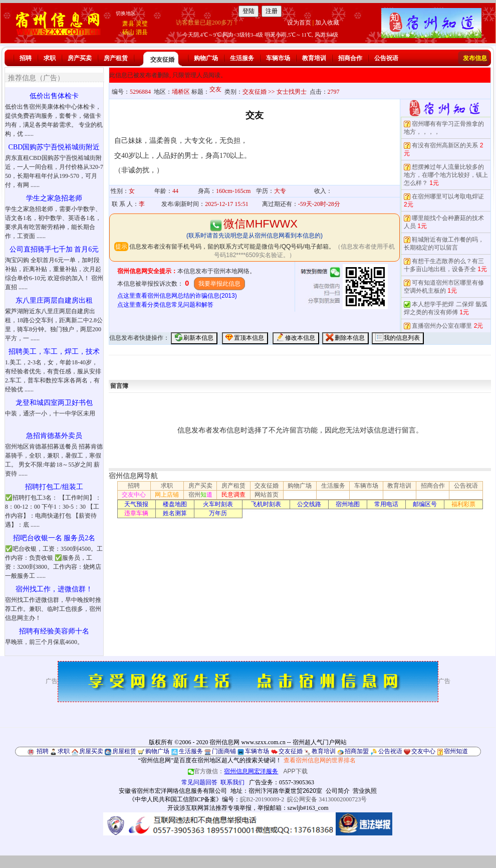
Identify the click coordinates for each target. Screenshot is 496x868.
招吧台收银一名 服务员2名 (54, 538)
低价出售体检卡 (54, 96)
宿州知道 (456, 751)
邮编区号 (425, 504)
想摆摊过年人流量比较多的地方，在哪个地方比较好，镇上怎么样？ (446, 175)
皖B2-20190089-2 (262, 799)
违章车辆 (136, 513)
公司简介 (338, 791)
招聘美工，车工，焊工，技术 (54, 352)
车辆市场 (278, 58)
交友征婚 (162, 60)
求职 (50, 58)
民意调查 (233, 495)
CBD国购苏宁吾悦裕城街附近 (54, 147)
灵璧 (142, 24)
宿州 (200, 495)
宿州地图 (348, 504)
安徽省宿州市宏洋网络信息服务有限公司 (173, 791)
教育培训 (314, 58)
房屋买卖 (91, 751)
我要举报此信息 (219, 284)
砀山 (128, 32)
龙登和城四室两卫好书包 (54, 403)
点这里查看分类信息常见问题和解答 (165, 305)
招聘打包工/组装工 (54, 487)
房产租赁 (116, 58)
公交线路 (309, 504)
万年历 (218, 513)
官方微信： (234, 771)
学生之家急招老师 (54, 198)
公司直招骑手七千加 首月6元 (54, 249)
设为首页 (299, 23)
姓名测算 (175, 513)
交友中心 (134, 495)
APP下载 (296, 771)
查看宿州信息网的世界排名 (320, 760)
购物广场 (206, 58)
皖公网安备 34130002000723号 (327, 799)
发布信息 (475, 58)
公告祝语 (386, 58)
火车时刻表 (218, 504)
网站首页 (267, 495)
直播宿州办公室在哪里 (442, 326)
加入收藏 (327, 23)
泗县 (142, 32)
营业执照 (365, 791)
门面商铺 (224, 751)
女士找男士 (292, 92)
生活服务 (242, 58)
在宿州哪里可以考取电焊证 (448, 196)
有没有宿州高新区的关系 (445, 145)
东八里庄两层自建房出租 (54, 300)
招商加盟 (357, 751)
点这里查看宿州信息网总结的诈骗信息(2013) (177, 296)
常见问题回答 (199, 782)
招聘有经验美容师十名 (54, 631)
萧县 (128, 24)
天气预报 (136, 504)
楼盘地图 (175, 504)
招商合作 (350, 58)
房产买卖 (80, 58)
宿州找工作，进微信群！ (54, 589)
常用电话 (386, 504)
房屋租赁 (124, 751)
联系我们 (232, 782)
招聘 (26, 58)
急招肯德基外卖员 (54, 436)
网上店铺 (167, 495)
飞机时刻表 (266, 504)
